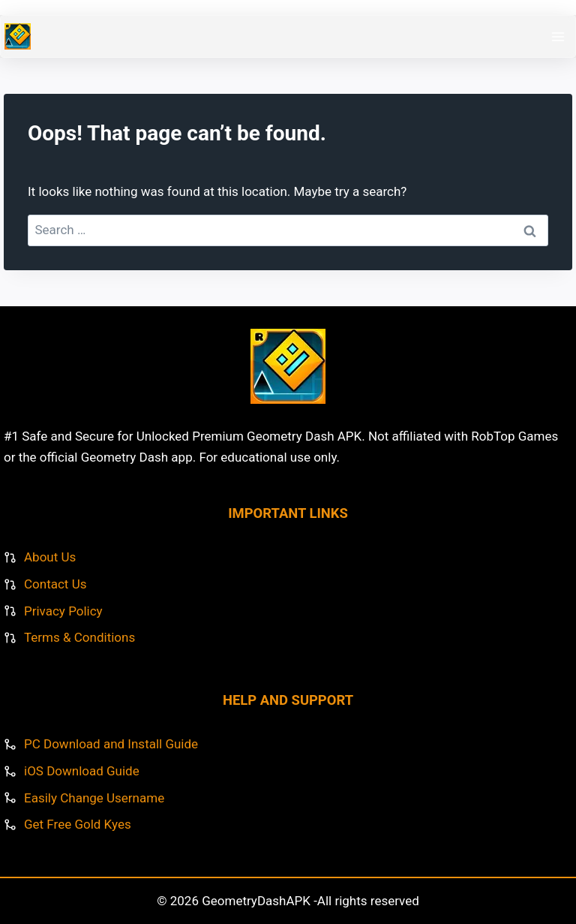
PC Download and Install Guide (111, 744)
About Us (50, 557)
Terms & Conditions (79, 637)
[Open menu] (558, 36)
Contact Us (55, 584)
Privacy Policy (63, 611)
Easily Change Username (94, 798)
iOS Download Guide (82, 771)
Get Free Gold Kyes (78, 824)
